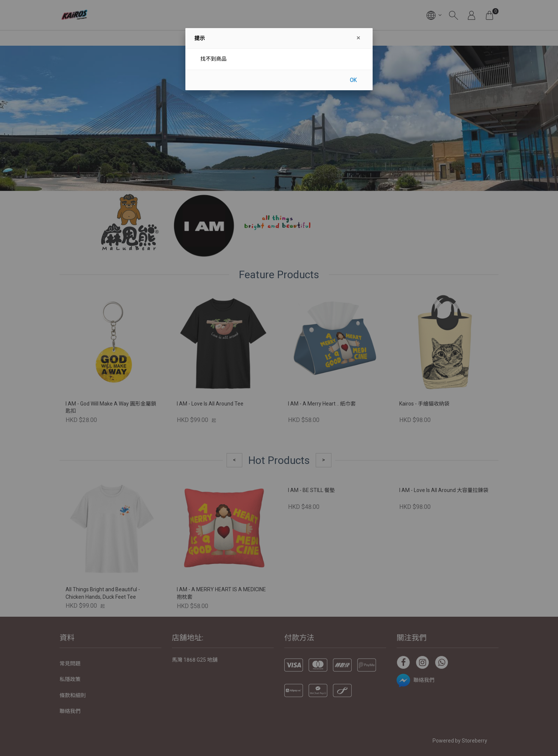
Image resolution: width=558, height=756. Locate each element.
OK (353, 80)
